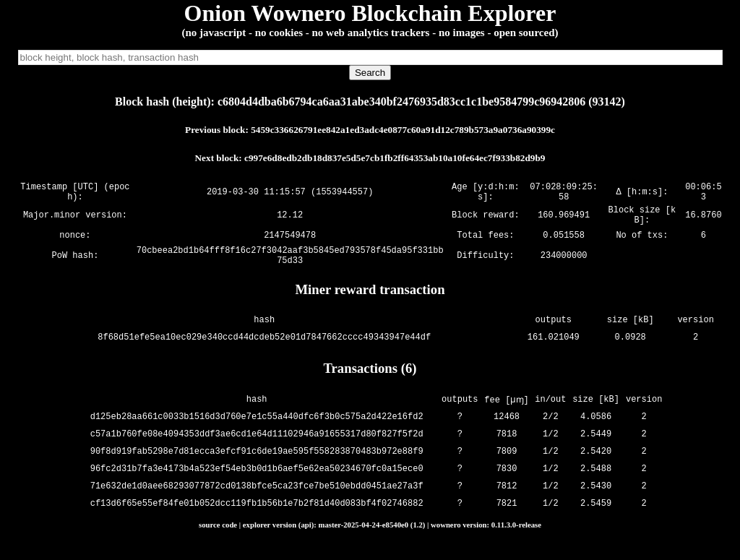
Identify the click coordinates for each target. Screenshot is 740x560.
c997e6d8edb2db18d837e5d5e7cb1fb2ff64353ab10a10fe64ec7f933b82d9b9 (395, 158)
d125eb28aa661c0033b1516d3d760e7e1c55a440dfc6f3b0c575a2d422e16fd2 (258, 430)
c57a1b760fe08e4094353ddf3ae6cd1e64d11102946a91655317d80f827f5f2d (258, 447)
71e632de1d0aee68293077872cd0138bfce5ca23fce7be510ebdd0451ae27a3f (258, 499)
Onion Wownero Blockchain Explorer (370, 13)
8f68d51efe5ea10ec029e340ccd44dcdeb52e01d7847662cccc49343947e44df (264, 351)
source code (218, 538)
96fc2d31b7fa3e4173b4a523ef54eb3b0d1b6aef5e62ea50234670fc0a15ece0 (258, 482)
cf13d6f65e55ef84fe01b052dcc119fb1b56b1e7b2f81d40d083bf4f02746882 (258, 516)
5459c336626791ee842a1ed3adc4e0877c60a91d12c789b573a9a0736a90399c (403, 130)
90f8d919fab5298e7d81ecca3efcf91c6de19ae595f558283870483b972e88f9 (258, 464)
